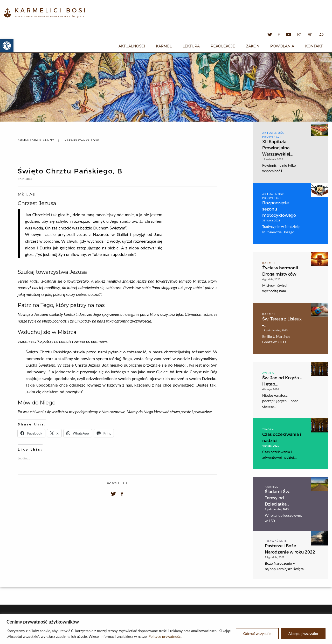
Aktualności (132, 46)
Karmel (164, 46)
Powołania (282, 46)
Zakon (253, 46)
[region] (166, 629)
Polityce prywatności (165, 636)
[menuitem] (132, 45)
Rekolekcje (223, 46)
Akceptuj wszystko (303, 633)
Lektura (191, 46)
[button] (7, 46)
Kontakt (314, 46)
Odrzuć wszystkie (257, 633)
